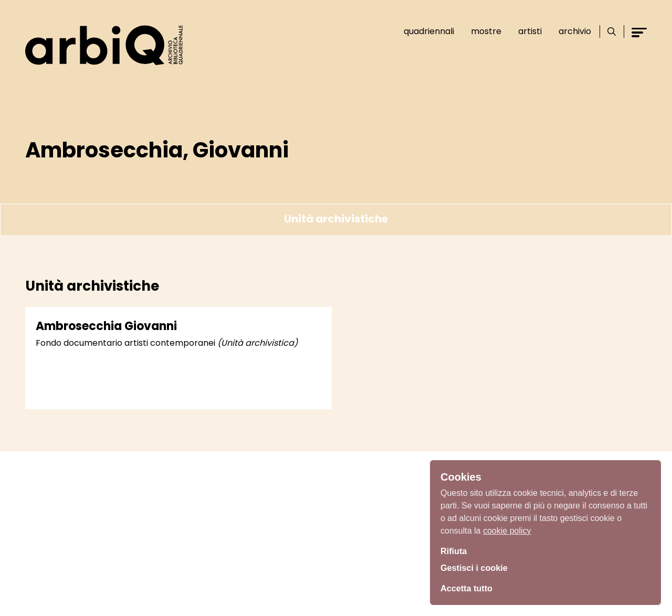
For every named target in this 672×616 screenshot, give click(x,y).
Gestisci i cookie (478, 568)
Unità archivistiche (336, 219)
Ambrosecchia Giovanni (106, 326)
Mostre (482, 31)
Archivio (571, 31)
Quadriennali (425, 31)
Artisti (526, 31)
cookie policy (507, 528)
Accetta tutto (469, 587)
